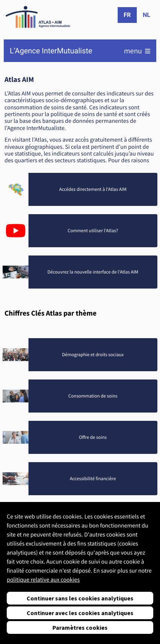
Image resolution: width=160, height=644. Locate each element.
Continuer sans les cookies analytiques (80, 598)
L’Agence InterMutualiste (51, 51)
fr (127, 15)
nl (147, 15)
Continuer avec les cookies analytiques (80, 613)
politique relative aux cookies (43, 580)
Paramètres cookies (80, 627)
